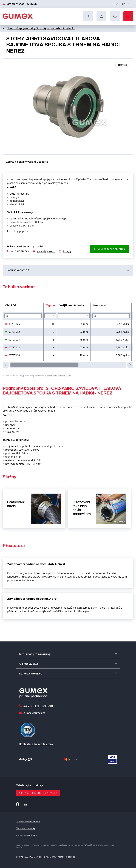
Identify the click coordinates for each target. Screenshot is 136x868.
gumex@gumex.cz (46, 251)
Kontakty (32, 4)
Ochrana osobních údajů (28, 822)
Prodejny (67, 251)
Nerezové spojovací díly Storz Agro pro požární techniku (41, 28)
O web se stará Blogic (26, 835)
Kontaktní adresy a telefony (36, 744)
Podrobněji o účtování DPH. (58, 376)
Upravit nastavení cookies (63, 857)
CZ (114, 4)
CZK (124, 4)
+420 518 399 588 (15, 4)
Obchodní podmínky (25, 828)
